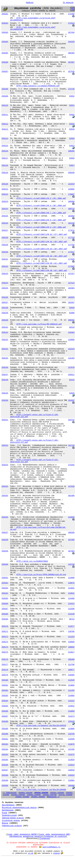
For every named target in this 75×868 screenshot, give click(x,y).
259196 (5, 765)
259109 (5, 96)
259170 (5, 626)
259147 (5, 375)
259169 (5, 619)
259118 (5, 165)
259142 (5, 332)
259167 (5, 609)
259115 (5, 146)
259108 (5, 89)
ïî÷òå (31, 853)
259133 (5, 274)
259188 (5, 721)
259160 (5, 564)
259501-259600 (34, 795)
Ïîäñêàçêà (44, 839)
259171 (5, 632)
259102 (5, 23)
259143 (5, 340)
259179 (5, 675)
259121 (5, 189)
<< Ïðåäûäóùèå (10, 793)
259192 (5, 744)
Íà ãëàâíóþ (68, 3)
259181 (5, 685)
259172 (5, 637)
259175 (5, 652)
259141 (5, 327)
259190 (5, 734)
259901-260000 (38, 797)
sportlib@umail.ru (51, 847)
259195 (5, 760)
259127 (5, 230)
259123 (5, 202)
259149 (5, 393)
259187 (5, 716)
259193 (5, 749)
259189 (5, 729)
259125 (5, 216)
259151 (5, 420)
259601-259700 (50, 795)
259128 (5, 238)
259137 (5, 303)
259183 (5, 696)
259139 (5, 313)
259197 (5, 770)
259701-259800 (65, 795)
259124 (5, 209)
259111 (5, 115)
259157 (5, 533)
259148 (5, 380)
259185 (5, 706)
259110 (5, 105)
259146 (5, 367)
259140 (5, 320)
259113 (5, 129)
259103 (5, 32)
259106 (5, 62)
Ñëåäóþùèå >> (53, 797)
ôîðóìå (56, 853)
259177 (5, 665)
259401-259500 (18, 795)
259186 (5, 711)
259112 (5, 124)
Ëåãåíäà (30, 3)
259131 (5, 259)
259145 (5, 358)
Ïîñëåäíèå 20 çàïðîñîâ (55, 836)
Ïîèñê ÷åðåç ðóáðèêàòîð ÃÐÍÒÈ (22, 834)
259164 (5, 593)
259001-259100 (25, 793)
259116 (5, 151)
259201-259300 (57, 793)
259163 (5, 588)
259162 (5, 583)
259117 (5, 158)
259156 (5, 517)
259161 (5, 578)
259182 (5, 690)
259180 (5, 680)
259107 (5, 72)
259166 (5, 604)
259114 (5, 138)
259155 (5, 496)
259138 (5, 308)
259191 (5, 739)
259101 (5, 14)
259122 (5, 194)
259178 (5, 670)
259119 (5, 173)
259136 (5, 297)
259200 (5, 786)
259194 (5, 755)
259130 (5, 252)
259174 (5, 647)
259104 (5, 42)
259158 (5, 540)
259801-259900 (22, 797)
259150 (5, 400)
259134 (5, 283)
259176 (5, 659)
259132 (5, 266)
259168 (5, 614)
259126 (5, 223)
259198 (5, 775)
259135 (5, 288)
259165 (5, 598)
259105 (5, 53)
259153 (5, 465)
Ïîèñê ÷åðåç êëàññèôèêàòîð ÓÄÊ (54, 834)
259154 (5, 486)
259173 (5, 642)
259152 (5, 445)
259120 (5, 184)
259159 (5, 551)
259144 (5, 349)
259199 (5, 780)
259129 (5, 245)
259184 (5, 701)
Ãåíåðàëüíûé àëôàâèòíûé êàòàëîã (26, 836)
